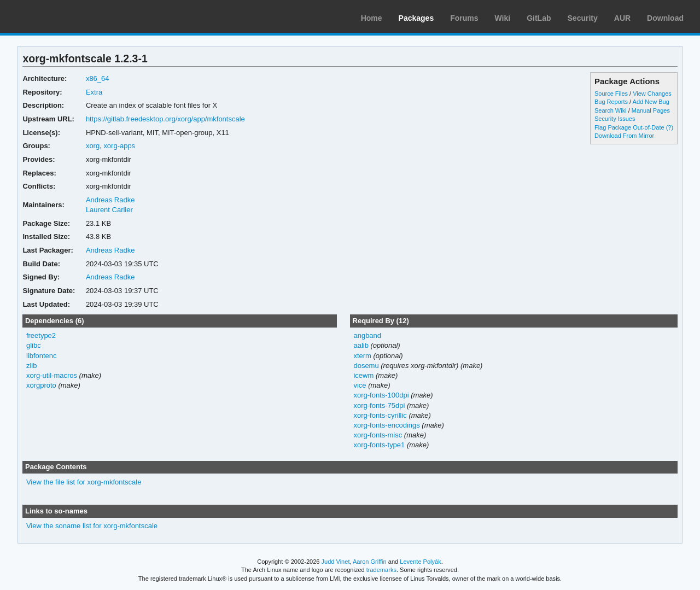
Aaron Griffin (370, 562)
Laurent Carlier (109, 210)
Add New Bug (651, 102)
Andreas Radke (110, 200)
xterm (362, 356)
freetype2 (41, 335)
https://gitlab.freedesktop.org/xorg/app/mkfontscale (165, 119)
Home (372, 18)
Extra (94, 92)
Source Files (611, 94)
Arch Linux (60, 16)
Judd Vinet (336, 562)
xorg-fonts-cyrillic (380, 415)
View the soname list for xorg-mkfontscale (92, 526)
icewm (363, 375)
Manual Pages (651, 110)
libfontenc (42, 356)
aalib (361, 345)
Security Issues (615, 119)
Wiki (503, 18)
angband (367, 335)
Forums (464, 18)
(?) (670, 127)
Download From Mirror (624, 136)
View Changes (652, 94)
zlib (31, 366)
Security (583, 18)
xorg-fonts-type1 (379, 445)
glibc (34, 345)
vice (360, 385)
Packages (416, 18)
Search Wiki (611, 110)
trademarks (381, 570)
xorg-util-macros (52, 375)
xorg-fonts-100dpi (381, 395)
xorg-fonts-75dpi (379, 405)
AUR (622, 18)
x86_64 (98, 78)
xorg (93, 146)
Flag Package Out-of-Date (629, 127)
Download (665, 18)
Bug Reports (611, 102)
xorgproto (41, 385)
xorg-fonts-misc (378, 435)
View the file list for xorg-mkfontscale (84, 482)
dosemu (366, 366)
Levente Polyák (420, 562)
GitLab (539, 18)
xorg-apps (119, 146)
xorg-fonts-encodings (386, 425)
